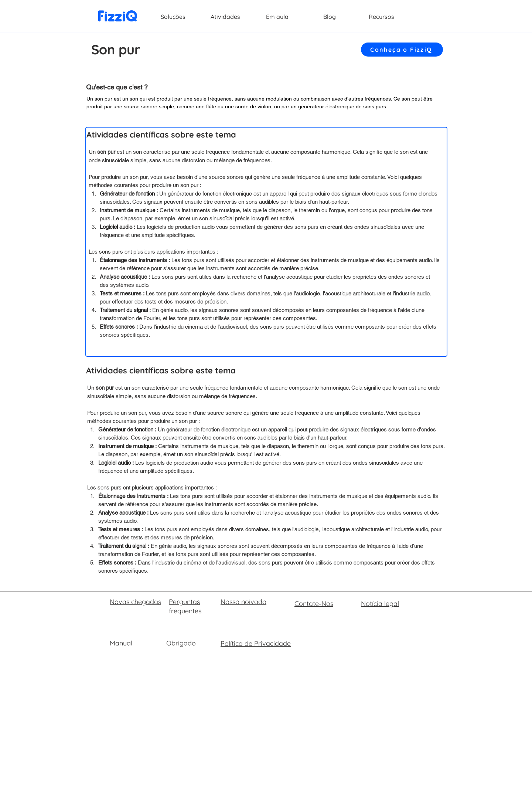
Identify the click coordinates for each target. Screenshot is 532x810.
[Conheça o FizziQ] (402, 50)
